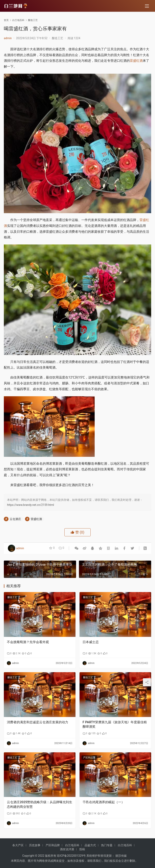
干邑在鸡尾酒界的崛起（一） (104, 802)
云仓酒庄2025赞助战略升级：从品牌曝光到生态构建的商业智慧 (40, 804)
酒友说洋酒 (67, 849)
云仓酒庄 (15, 519)
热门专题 (107, 845)
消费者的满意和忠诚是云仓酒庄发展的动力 (38, 722)
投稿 (82, 849)
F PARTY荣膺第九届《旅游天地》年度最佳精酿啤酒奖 (115, 724)
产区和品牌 (89, 758)
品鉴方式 (90, 845)
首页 (6, 20)
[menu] (147, 6)
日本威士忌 (91, 642)
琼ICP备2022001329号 (71, 856)
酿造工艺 (58, 38)
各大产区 (18, 845)
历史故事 (35, 845)
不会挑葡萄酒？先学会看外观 (28, 642)
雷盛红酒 (136, 61)
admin (8, 38)
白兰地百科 (72, 845)
